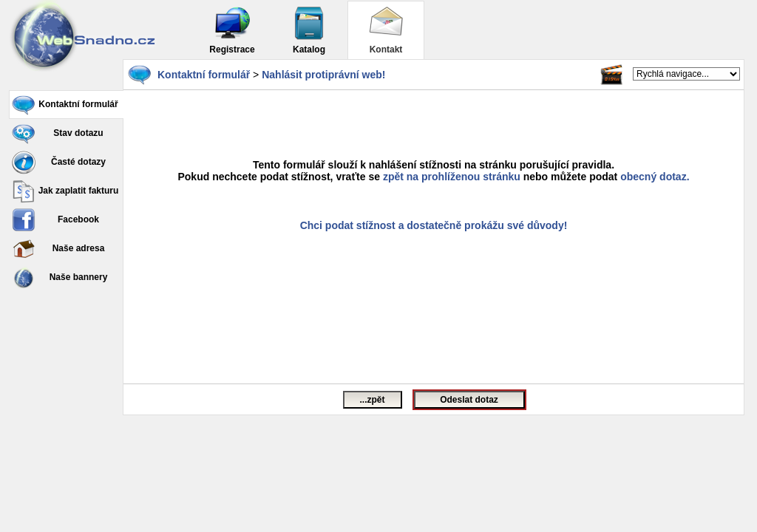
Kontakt (386, 30)
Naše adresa (58, 249)
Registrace (232, 30)
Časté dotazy (59, 163)
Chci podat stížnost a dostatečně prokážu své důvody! (434, 225)
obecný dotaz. (655, 177)
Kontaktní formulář (65, 105)
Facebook (55, 220)
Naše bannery (60, 278)
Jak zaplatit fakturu (65, 191)
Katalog (309, 30)
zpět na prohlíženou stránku (452, 177)
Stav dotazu (58, 134)
